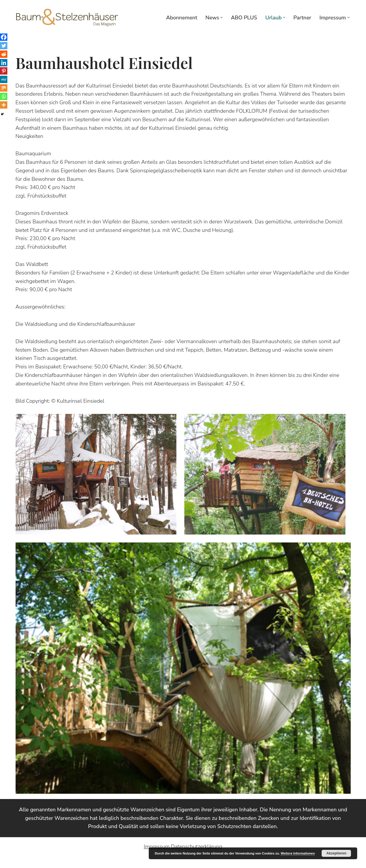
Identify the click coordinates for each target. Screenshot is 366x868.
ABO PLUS (244, 18)
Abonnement (182, 18)
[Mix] (4, 88)
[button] (222, 17)
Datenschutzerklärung (197, 847)
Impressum (157, 847)
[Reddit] (4, 54)
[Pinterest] (4, 71)
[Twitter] (4, 46)
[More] (4, 105)
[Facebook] (4, 37)
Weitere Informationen (298, 853)
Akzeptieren (336, 853)
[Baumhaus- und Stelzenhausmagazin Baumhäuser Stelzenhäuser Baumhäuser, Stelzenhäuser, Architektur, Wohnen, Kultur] (67, 18)
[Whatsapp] (4, 96)
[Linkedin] (4, 63)
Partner (302, 18)
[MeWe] (4, 79)
